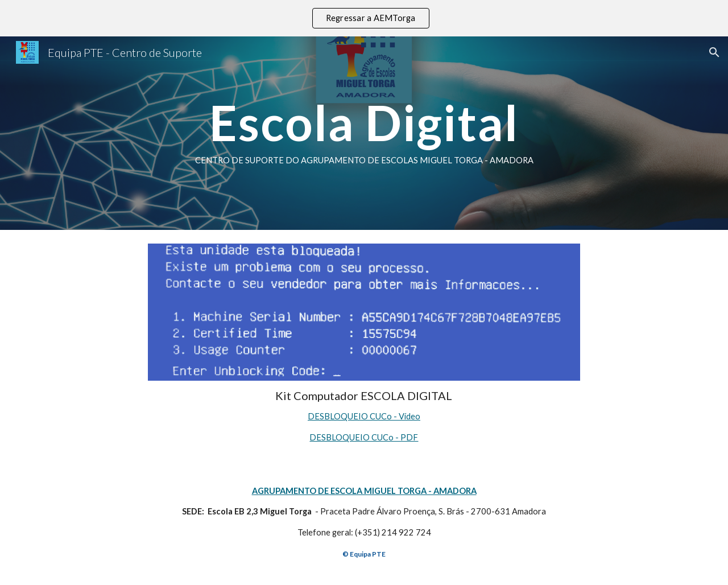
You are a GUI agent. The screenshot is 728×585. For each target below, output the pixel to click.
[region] (364, 18)
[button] (714, 52)
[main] (364, 133)
